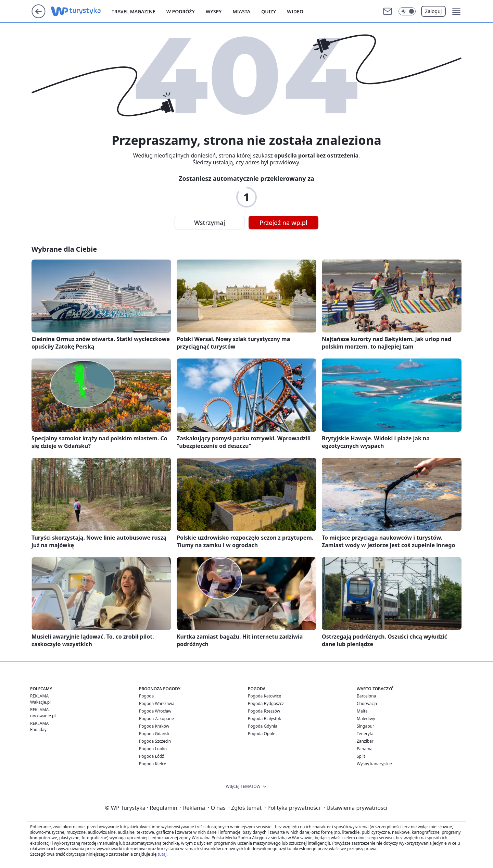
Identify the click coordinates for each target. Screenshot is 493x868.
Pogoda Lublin (153, 749)
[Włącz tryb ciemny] (407, 11)
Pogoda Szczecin (155, 741)
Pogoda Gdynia (263, 726)
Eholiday (38, 729)
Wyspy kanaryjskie (374, 764)
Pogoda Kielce (153, 764)
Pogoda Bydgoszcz (266, 703)
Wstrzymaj (210, 223)
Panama (365, 749)
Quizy (269, 11)
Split (361, 756)
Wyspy (214, 11)
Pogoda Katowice (264, 696)
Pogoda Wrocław (155, 711)
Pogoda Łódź (151, 756)
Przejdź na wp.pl (283, 223)
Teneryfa (365, 734)
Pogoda (146, 696)
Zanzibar (365, 741)
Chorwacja (367, 703)
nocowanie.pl (43, 716)
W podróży (181, 11)
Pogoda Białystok (264, 719)
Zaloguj (434, 11)
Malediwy (366, 719)
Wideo (295, 11)
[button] (456, 11)
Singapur (365, 726)
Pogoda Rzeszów (264, 711)
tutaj (162, 854)
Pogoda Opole (262, 734)
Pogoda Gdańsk (154, 734)
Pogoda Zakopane (156, 719)
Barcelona (366, 696)
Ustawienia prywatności (355, 808)
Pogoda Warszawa (157, 703)
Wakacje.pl (40, 702)
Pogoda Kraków (154, 726)
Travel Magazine (134, 11)
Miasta (241, 11)
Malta (362, 711)
